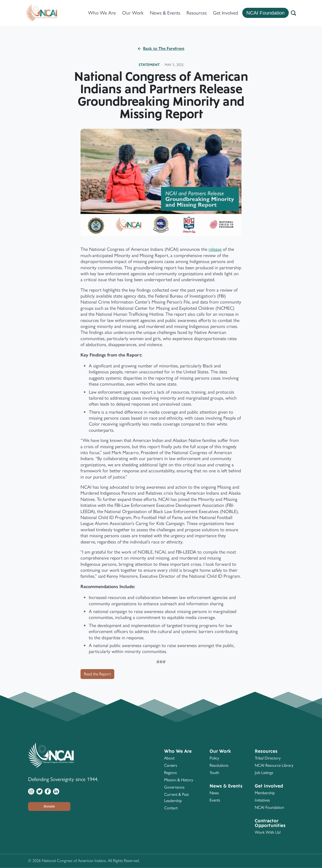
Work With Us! (268, 832)
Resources (197, 13)
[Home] (42, 13)
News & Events (165, 13)
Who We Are (102, 13)
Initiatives (262, 800)
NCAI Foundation (266, 13)
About (169, 758)
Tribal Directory (268, 758)
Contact (171, 808)
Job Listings (264, 773)
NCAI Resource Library (274, 765)
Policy (214, 758)
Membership (265, 793)
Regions (170, 773)
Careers (171, 765)
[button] (49, 806)
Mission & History (179, 780)
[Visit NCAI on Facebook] (48, 791)
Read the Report (97, 674)
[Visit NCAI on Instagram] (31, 791)
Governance (174, 787)
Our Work (133, 13)
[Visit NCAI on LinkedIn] (56, 791)
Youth (214, 773)
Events (215, 800)
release (215, 249)
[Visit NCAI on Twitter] (39, 791)
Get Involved (226, 13)
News (214, 793)
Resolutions (219, 765)
